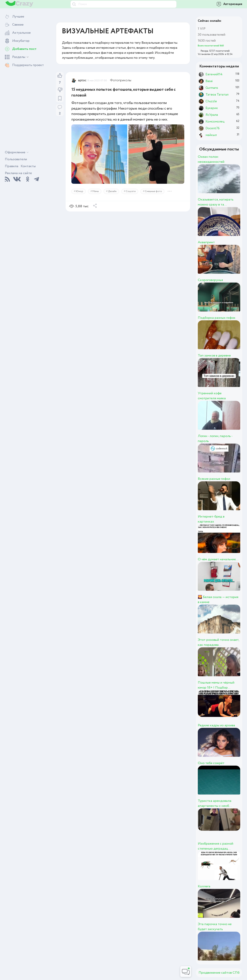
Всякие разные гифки (214, 479)
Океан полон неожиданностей (211, 159)
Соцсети (131, 191)
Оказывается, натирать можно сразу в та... (216, 202)
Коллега (204, 886)
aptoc (82, 80)
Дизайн (112, 191)
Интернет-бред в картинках (211, 519)
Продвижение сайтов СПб (219, 973)
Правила (12, 166)
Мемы (96, 191)
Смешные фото (153, 191)
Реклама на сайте (18, 173)
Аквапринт (206, 242)
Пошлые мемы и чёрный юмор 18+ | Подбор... (216, 685)
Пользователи (16, 159)
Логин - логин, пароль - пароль (215, 439)
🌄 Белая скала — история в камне (218, 600)
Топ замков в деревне (214, 356)
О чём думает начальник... (218, 559)
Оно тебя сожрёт (211, 763)
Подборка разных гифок (217, 318)
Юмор (80, 191)
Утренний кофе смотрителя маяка (212, 396)
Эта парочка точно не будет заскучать (215, 927)
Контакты (28, 166)
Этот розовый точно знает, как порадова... (218, 642)
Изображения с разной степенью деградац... (216, 846)
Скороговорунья (210, 280)
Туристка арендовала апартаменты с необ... (215, 803)
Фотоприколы (121, 80)
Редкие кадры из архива (216, 725)
